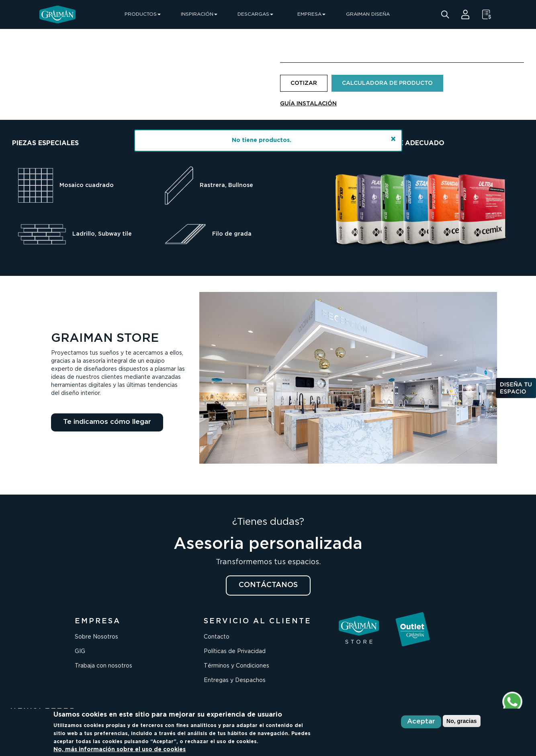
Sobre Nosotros (96, 637)
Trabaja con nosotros (103, 666)
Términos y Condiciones (236, 666)
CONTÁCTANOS (268, 585)
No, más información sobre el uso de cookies (120, 750)
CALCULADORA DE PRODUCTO (387, 83)
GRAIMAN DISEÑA (368, 14)
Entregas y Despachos (235, 680)
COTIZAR (304, 83)
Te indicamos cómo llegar (107, 422)
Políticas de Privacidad (235, 651)
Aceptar (421, 722)
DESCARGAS (255, 14)
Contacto (217, 637)
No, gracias (461, 721)
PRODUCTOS (143, 14)
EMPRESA (311, 14)
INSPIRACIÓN (199, 14)
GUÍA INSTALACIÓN (308, 104)
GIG (80, 651)
